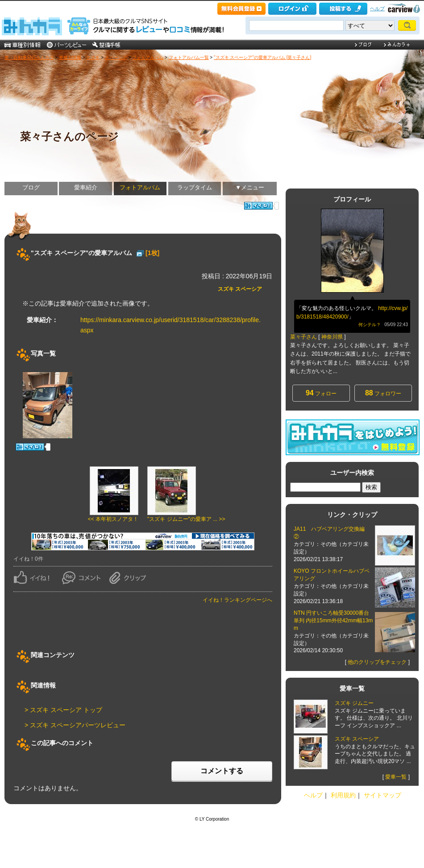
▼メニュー (250, 187)
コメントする (222, 771)
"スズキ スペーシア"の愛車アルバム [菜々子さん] (262, 57)
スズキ (93, 57)
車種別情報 (70, 57)
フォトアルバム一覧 (189, 57)
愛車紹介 (86, 187)
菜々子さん (303, 337)
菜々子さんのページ (69, 136)
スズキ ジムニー (354, 703)
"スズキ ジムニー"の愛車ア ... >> (186, 519)
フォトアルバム (148, 57)
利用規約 (343, 795)
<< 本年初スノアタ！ (113, 519)
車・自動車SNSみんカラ (29, 57)
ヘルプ (377, 8)
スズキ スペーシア (240, 289)
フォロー (321, 393)
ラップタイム (195, 187)
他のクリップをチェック (377, 662)
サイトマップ (382, 795)
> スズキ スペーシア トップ (63, 710)
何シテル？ (370, 325)
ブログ (31, 187)
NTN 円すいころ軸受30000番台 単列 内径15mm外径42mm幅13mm (333, 621)
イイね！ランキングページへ (237, 600)
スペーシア (116, 57)
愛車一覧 (396, 777)
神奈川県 (332, 337)
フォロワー (383, 393)
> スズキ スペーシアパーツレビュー (75, 725)
